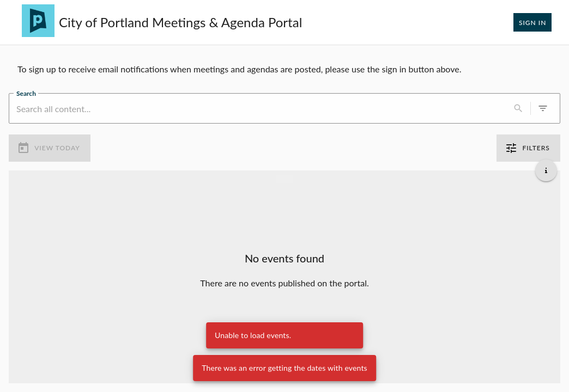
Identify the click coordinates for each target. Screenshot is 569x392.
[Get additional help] (546, 170)
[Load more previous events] (284, 179)
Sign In (532, 22)
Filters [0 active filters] (528, 148)
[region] (284, 69)
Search (26, 93)
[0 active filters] (543, 108)
